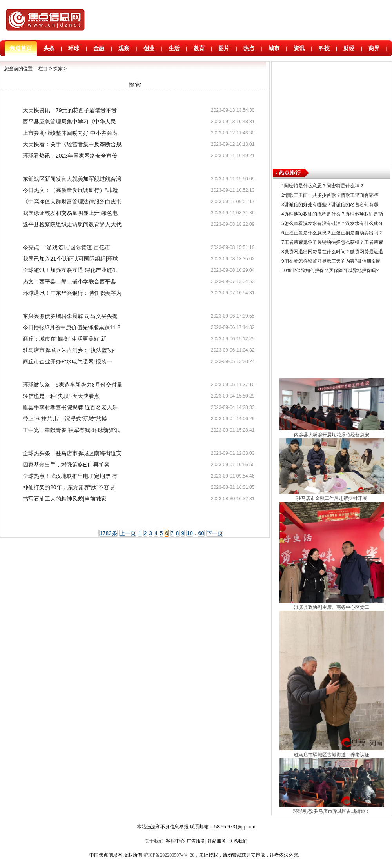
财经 (349, 48)
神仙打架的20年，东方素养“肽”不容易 (69, 487)
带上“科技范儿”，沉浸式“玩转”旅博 (65, 419)
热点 (249, 48)
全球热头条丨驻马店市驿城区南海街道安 (72, 453)
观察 (124, 48)
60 (201, 533)
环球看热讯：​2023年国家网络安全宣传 (70, 156)
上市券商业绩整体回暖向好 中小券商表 (70, 133)
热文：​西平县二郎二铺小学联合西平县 (69, 281)
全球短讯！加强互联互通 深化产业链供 (70, 270)
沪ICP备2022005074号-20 (169, 855)
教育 (199, 48)
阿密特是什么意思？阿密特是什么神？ (324, 186)
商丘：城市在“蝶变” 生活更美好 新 (64, 339)
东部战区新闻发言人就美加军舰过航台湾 (72, 179)
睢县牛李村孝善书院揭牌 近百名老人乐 (70, 407)
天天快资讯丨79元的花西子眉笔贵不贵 (70, 110)
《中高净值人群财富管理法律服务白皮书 (72, 202)
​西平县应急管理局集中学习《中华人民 (69, 122)
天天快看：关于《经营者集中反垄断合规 (72, 144)
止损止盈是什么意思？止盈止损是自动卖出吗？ (334, 233)
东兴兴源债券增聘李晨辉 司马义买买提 (70, 316)
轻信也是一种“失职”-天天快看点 (61, 396)
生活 (174, 48)
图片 (224, 48)
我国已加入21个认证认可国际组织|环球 (70, 259)
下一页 (215, 533)
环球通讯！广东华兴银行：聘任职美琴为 (72, 293)
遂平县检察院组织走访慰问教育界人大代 (72, 224)
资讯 (299, 48)
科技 (324, 48)
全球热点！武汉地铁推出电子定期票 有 (70, 476)
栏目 (43, 69)
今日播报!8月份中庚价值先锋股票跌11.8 (72, 327)
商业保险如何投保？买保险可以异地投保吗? (333, 271)
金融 (99, 48)
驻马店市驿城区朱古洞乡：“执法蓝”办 (68, 350)
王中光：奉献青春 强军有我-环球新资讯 (71, 430)
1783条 (108, 533)
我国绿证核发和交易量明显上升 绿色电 (70, 213)
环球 (74, 48)
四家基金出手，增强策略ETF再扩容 (66, 465)
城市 (274, 48)
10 (190, 533)
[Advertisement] (332, 112)
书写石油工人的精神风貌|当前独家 (65, 499)
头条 (49, 48)
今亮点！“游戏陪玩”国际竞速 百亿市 (66, 247)
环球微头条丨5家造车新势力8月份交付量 (73, 385)
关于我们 (154, 841)
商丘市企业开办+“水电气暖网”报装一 (67, 361)
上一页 (128, 533)
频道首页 (21, 48)
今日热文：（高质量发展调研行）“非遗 (70, 190)
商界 (374, 48)
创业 (149, 48)
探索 (58, 69)
